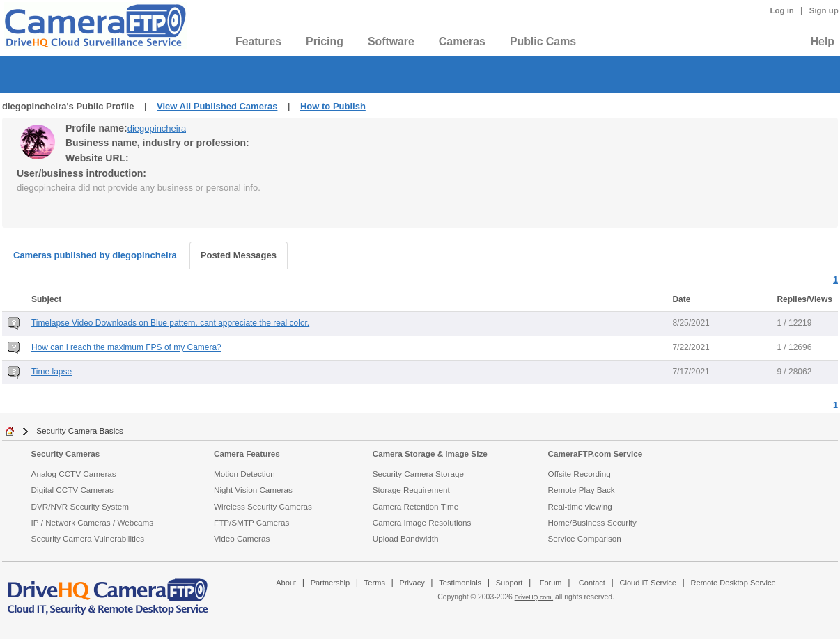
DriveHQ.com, (534, 597)
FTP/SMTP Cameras (251, 522)
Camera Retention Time (415, 506)
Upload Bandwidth (406, 538)
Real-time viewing (580, 506)
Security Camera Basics (80, 431)
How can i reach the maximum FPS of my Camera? (126, 347)
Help (823, 41)
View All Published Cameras (217, 106)
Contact (592, 583)
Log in (782, 10)
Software (391, 41)
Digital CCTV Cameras (72, 490)
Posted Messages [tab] (239, 255)
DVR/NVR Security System (80, 506)
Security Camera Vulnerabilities (88, 538)
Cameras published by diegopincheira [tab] (95, 255)
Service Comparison (585, 538)
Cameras (462, 41)
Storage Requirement (411, 490)
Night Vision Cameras (253, 490)
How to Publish (333, 106)
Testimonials (460, 583)
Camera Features (247, 453)
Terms (375, 583)
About (286, 583)
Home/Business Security (592, 522)
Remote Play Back (582, 490)
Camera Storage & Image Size (430, 453)
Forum (551, 583)
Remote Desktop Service (733, 583)
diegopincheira (157, 128)
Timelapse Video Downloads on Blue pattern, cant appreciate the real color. (170, 323)
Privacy (412, 583)
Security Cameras (66, 453)
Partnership (330, 583)
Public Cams (543, 41)
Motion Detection (244, 474)
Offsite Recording (580, 474)
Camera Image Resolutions (422, 522)
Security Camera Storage (418, 474)
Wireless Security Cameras (263, 506)
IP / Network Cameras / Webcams (93, 522)
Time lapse (52, 372)
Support (510, 583)
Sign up (824, 10)
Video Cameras (242, 538)
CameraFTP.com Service (596, 453)
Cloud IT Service (647, 583)
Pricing (325, 41)
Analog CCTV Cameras (74, 474)
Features (258, 41)
